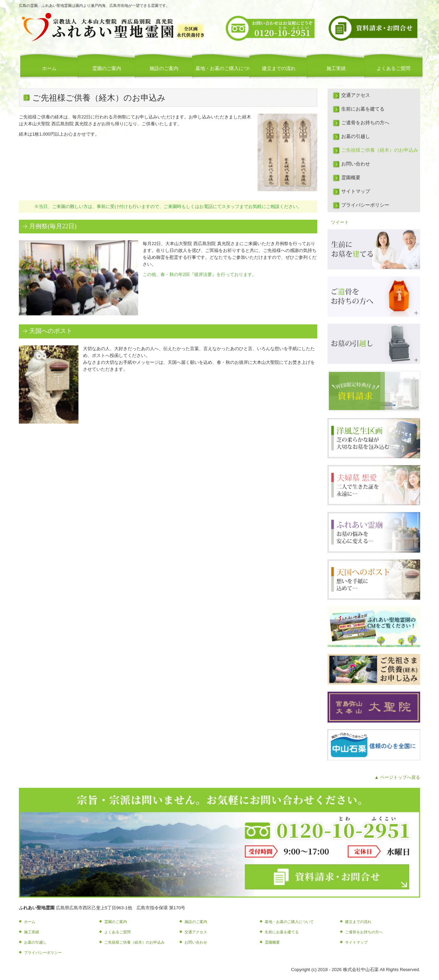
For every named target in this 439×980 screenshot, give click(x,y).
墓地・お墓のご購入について (223, 68)
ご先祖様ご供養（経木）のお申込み (380, 150)
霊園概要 (351, 178)
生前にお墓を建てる (363, 109)
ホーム (49, 68)
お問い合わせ (356, 164)
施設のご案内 (164, 68)
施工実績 (336, 68)
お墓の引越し (356, 136)
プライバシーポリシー (365, 205)
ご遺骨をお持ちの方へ (365, 123)
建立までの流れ (279, 68)
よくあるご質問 (393, 68)
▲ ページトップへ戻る (397, 777)
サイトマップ (356, 191)
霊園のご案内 (107, 68)
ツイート (340, 222)
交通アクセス (356, 95)
